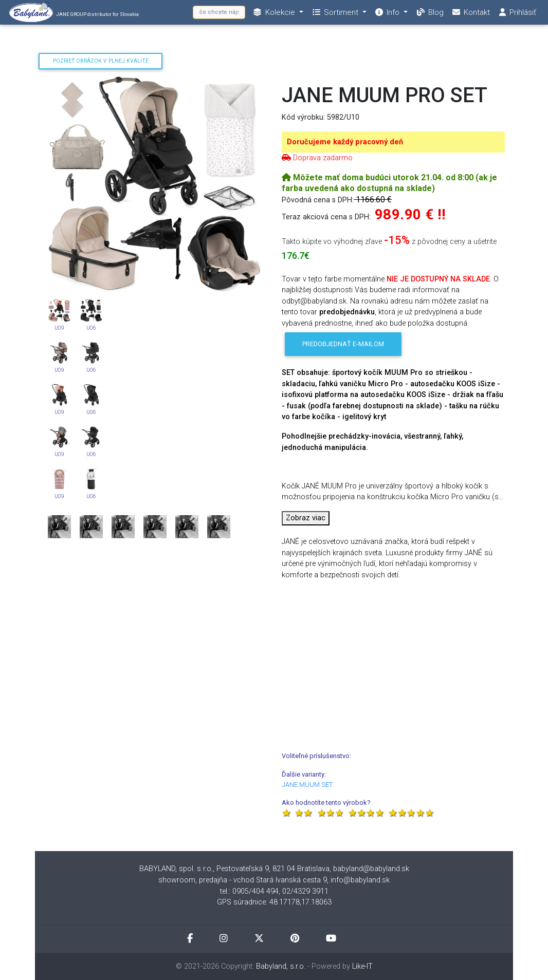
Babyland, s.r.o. (281, 966)
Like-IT (362, 966)
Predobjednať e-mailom (343, 344)
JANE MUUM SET (307, 785)
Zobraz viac (306, 518)
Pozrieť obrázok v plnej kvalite (101, 61)
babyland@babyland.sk (371, 869)
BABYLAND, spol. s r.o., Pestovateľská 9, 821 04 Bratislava (234, 869)
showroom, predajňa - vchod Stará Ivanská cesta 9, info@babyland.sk (274, 880)
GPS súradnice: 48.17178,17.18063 (274, 902)
